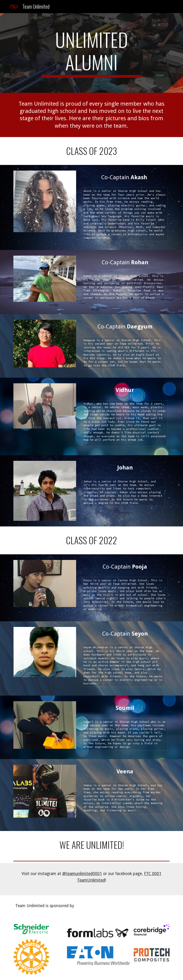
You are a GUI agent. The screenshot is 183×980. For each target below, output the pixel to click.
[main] (91, 53)
